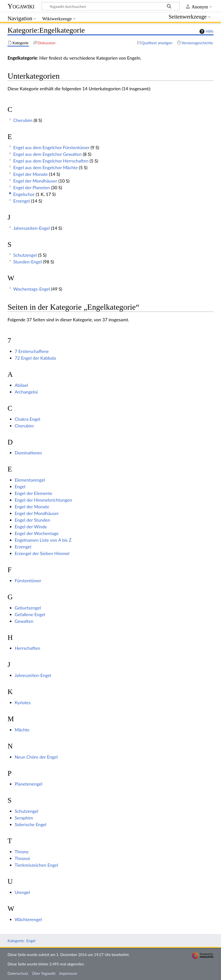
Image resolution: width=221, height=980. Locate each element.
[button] (10, 193)
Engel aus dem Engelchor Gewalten (48, 154)
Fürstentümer (28, 581)
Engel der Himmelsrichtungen (43, 500)
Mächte (22, 730)
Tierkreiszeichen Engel (36, 865)
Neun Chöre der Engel (36, 757)
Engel (20, 487)
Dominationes (28, 453)
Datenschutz (18, 973)
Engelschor (24, 194)
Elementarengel (30, 480)
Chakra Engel (27, 419)
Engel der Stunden (32, 520)
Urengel (22, 892)
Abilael (21, 385)
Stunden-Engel (28, 262)
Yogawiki (21, 6)
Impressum (68, 973)
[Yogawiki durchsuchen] (111, 6)
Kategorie (15, 941)
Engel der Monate (31, 174)
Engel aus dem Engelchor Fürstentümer (51, 147)
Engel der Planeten (32, 187)
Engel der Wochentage (37, 533)
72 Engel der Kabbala (35, 358)
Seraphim (24, 818)
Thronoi (22, 858)
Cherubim (23, 120)
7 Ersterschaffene (32, 351)
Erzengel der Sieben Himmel (42, 553)
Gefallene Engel (30, 614)
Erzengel (22, 201)
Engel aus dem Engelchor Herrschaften (51, 161)
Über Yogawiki (44, 973)
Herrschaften (27, 648)
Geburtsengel (28, 608)
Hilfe (206, 31)
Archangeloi (26, 392)
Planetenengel (28, 784)
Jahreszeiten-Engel (32, 228)
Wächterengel (28, 919)
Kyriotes (23, 702)
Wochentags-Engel (32, 289)
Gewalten (24, 621)
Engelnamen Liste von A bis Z (43, 540)
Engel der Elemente (33, 493)
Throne (22, 852)
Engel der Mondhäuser (35, 181)
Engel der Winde (31, 527)
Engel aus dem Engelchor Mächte (46, 167)
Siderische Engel (30, 824)
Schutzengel (25, 255)
